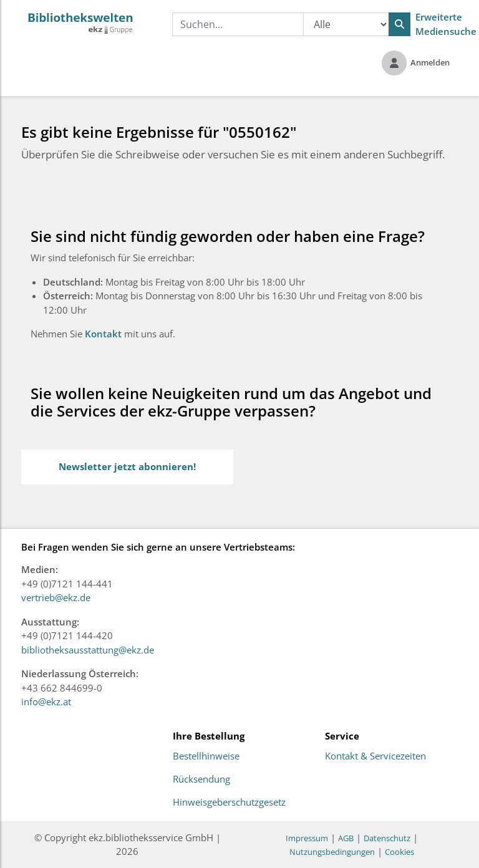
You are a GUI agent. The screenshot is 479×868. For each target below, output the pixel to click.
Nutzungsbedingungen (332, 852)
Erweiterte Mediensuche (446, 24)
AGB (346, 838)
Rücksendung (201, 779)
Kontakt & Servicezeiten (375, 756)
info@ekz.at (46, 702)
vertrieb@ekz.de (56, 597)
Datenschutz (387, 838)
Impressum (307, 838)
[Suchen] (399, 24)
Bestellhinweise (206, 756)
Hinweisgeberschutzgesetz (229, 803)
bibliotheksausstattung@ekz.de (88, 650)
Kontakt (104, 334)
